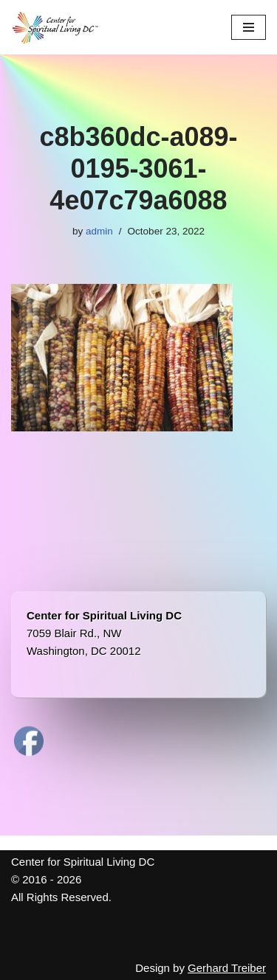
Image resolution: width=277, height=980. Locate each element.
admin (99, 231)
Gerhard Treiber (227, 968)
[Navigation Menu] (249, 27)
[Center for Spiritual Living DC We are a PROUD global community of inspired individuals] (55, 27)
